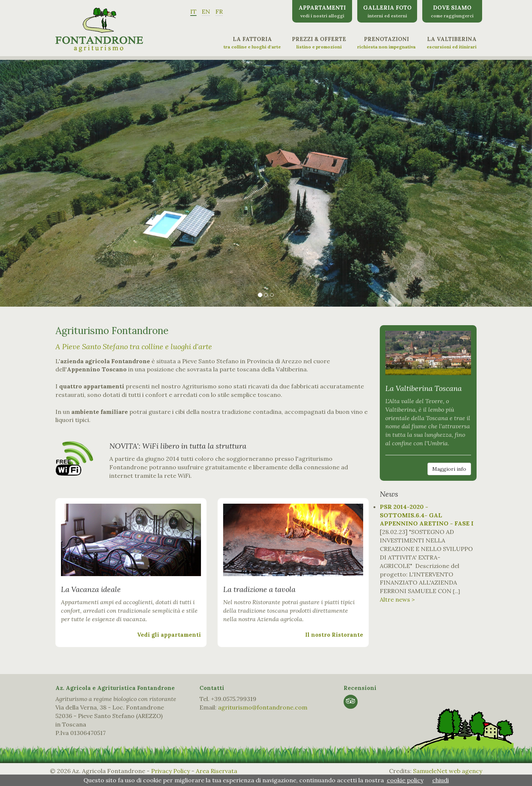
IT (193, 11)
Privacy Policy (170, 771)
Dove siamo (452, 11)
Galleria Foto (387, 11)
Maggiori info (449, 469)
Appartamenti (322, 11)
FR (219, 11)
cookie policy (405, 780)
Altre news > (397, 599)
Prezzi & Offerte (319, 42)
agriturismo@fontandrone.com (263, 707)
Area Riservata (216, 771)
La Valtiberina (452, 42)
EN (206, 11)
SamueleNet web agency (448, 771)
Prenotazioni (386, 42)
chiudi (441, 780)
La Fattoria (252, 42)
